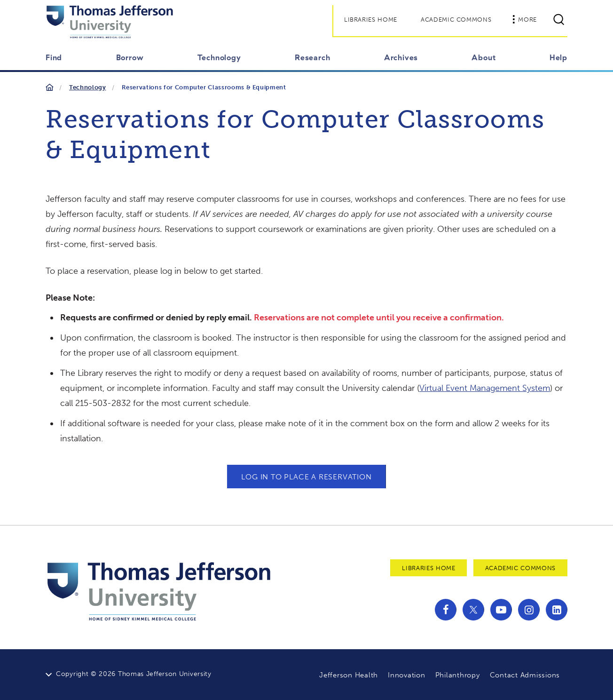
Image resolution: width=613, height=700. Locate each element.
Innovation (407, 675)
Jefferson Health (349, 675)
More (525, 19)
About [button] (483, 57)
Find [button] (54, 57)
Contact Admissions (525, 675)
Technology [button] (219, 57)
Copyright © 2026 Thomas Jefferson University (134, 674)
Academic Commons (456, 20)
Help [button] (558, 57)
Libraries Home (371, 20)
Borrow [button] (130, 57)
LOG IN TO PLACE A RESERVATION (306, 477)
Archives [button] (401, 57)
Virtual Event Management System (485, 388)
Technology (88, 87)
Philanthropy (458, 675)
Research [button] (312, 57)
